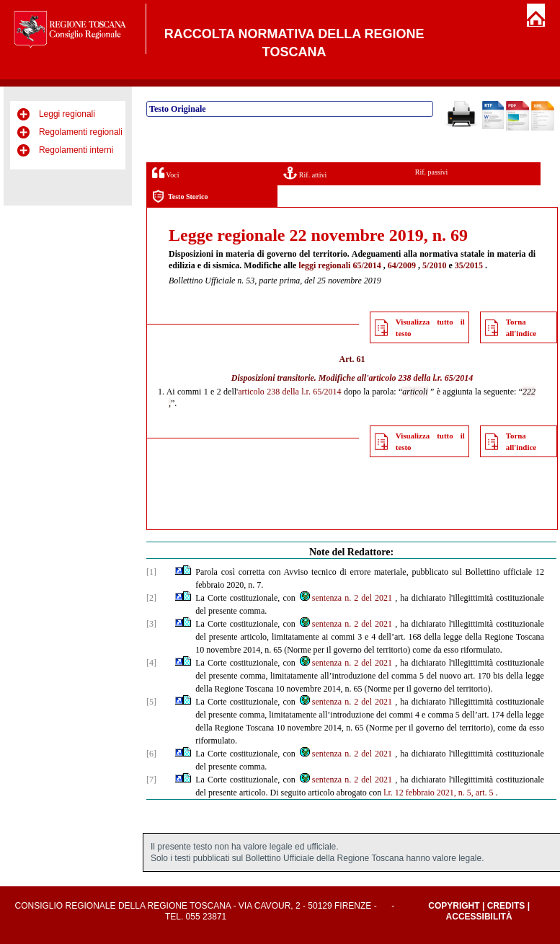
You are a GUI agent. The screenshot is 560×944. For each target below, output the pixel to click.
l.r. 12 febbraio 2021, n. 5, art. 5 (438, 793)
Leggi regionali (67, 114)
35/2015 (469, 265)
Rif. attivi (305, 173)
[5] (151, 702)
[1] (151, 572)
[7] (151, 780)
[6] (151, 754)
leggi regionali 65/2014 (339, 265)
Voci (165, 173)
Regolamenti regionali (81, 132)
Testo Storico (180, 197)
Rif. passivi (432, 172)
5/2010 (434, 265)
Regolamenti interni (76, 150)
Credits (506, 906)
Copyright (454, 906)
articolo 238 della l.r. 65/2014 (421, 378)
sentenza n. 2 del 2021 (345, 598)
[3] (151, 624)
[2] (151, 598)
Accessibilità (479, 917)
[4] (151, 663)
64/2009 (402, 265)
